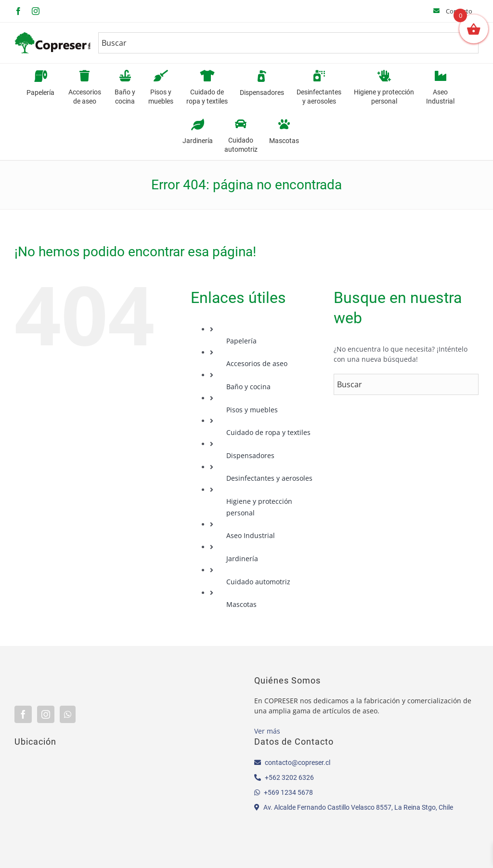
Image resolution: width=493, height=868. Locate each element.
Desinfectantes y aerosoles (269, 478)
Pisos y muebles (252, 410)
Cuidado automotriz (258, 582)
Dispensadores (250, 455)
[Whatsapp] (68, 714)
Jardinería (242, 559)
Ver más (267, 731)
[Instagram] (46, 714)
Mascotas (241, 604)
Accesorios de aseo (257, 363)
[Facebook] (23, 714)
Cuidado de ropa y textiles (268, 432)
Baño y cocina (248, 387)
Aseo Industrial (251, 535)
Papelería (241, 341)
